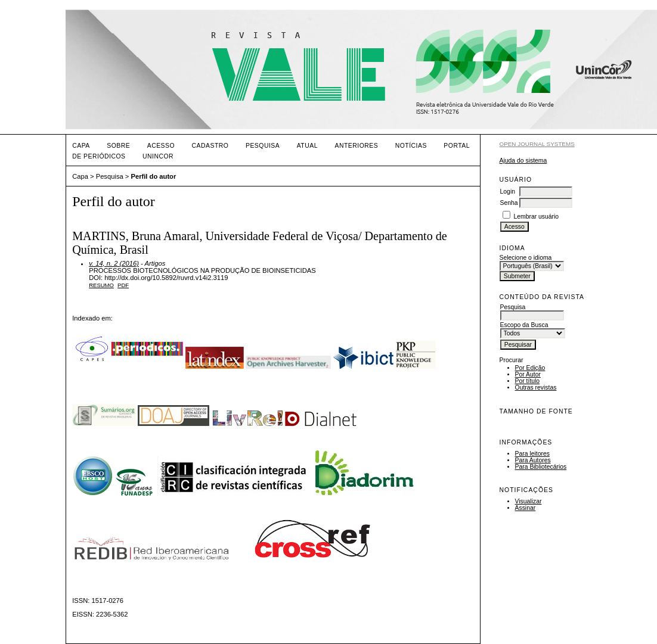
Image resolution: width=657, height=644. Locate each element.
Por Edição (530, 368)
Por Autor (528, 374)
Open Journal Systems (537, 144)
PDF (123, 285)
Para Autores (533, 460)
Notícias (411, 146)
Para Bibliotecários (541, 467)
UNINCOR (158, 156)
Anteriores (356, 146)
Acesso (161, 146)
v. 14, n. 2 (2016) (114, 263)
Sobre (118, 146)
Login (508, 192)
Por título (528, 381)
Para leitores (532, 454)
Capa (81, 146)
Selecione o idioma (526, 258)
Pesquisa (263, 146)
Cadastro (210, 146)
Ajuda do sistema (523, 161)
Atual (307, 146)
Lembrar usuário (536, 217)
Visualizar (529, 501)
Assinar (526, 508)
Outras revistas (536, 388)
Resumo (101, 285)
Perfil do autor (153, 176)
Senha (509, 203)
